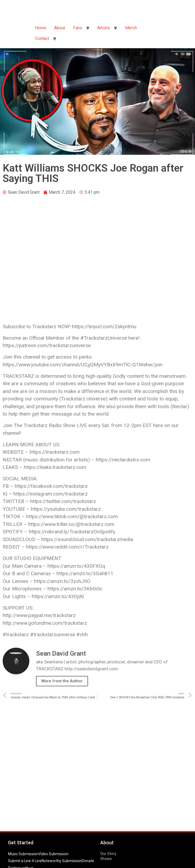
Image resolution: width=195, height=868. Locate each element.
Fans (78, 28)
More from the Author (62, 681)
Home (41, 28)
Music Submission (23, 854)
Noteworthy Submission (62, 861)
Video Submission (53, 854)
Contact (42, 38)
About (60, 28)
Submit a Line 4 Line (25, 861)
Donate (88, 861)
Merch (131, 28)
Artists (104, 28)
